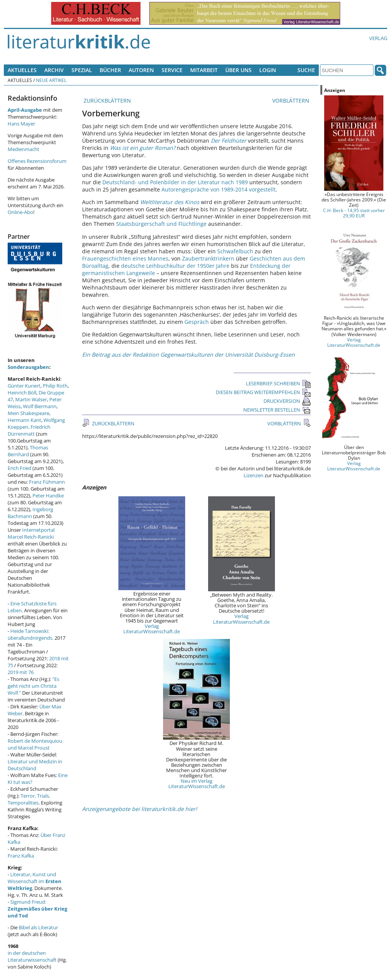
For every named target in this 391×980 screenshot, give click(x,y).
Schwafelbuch (235, 251)
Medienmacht (23, 149)
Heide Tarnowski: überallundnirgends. (31, 634)
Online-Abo (20, 212)
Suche (306, 70)
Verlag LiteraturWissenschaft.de (152, 629)
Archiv (54, 70)
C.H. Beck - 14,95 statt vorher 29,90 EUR (354, 213)
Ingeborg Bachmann (30, 513)
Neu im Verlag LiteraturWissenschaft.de (197, 784)
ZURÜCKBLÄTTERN (107, 101)
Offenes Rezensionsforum (37, 161)
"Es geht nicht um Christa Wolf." (33, 686)
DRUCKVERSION (287, 401)
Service (172, 70)
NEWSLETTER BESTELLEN (277, 410)
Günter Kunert (24, 386)
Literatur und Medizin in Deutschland (35, 765)
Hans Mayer (21, 124)
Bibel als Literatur (38, 927)
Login (268, 70)
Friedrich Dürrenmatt (29, 430)
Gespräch (197, 322)
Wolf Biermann (40, 406)
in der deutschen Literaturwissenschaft (32, 956)
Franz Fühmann (47, 482)
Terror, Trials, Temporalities (29, 799)
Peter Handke (48, 496)
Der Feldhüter (229, 141)
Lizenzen (254, 475)
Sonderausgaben (28, 367)
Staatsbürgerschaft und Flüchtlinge (161, 224)
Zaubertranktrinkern (208, 258)
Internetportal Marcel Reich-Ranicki (31, 533)
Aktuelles (22, 70)
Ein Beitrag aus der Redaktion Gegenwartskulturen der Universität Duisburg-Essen (188, 355)
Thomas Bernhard (28, 451)
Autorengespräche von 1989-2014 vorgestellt (219, 189)
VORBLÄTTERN (292, 101)
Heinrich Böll (22, 393)
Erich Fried (19, 468)
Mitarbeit (204, 70)
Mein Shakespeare (28, 413)
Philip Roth (55, 386)
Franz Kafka (21, 856)
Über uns (238, 70)
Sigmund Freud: (37, 909)
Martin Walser (31, 399)
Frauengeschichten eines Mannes (125, 258)
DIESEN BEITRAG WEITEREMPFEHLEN (263, 392)
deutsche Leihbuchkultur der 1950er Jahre (175, 266)
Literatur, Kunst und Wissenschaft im (35, 881)
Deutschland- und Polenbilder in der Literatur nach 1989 (175, 182)
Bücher (110, 70)
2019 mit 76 (21, 672)
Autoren (141, 70)
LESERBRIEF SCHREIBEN (278, 383)
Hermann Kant (24, 420)
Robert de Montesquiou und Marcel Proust (35, 744)
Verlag (378, 38)
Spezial (82, 70)
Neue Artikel (51, 80)
